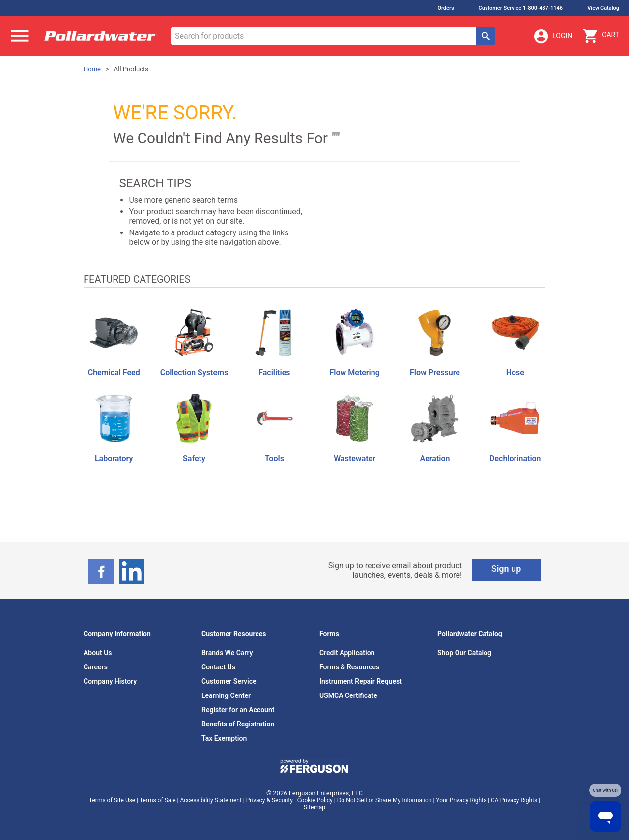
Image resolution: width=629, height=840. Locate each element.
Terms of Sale (158, 800)
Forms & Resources (349, 667)
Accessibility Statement (211, 800)
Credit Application (347, 653)
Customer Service (229, 681)
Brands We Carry (227, 653)
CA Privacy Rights (514, 800)
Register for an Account (238, 710)
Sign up (506, 568)
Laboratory (114, 458)
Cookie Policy (315, 800)
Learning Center (226, 695)
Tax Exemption (224, 738)
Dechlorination (515, 458)
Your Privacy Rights (461, 800)
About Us (98, 653)
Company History (110, 681)
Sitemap (314, 807)
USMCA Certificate (348, 695)
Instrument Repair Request (361, 681)
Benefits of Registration (238, 724)
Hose (515, 372)
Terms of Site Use (112, 800)
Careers (96, 667)
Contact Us (218, 667)
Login (552, 36)
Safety (194, 458)
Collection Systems (194, 372)
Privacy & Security (270, 800)
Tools (274, 458)
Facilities (274, 372)
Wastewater (355, 458)
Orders (445, 8)
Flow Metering (354, 372)
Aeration (435, 458)
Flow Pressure (435, 372)
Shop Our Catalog (464, 653)
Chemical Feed (114, 372)
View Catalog (603, 8)
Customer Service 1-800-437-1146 (521, 8)
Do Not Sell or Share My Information (385, 800)
